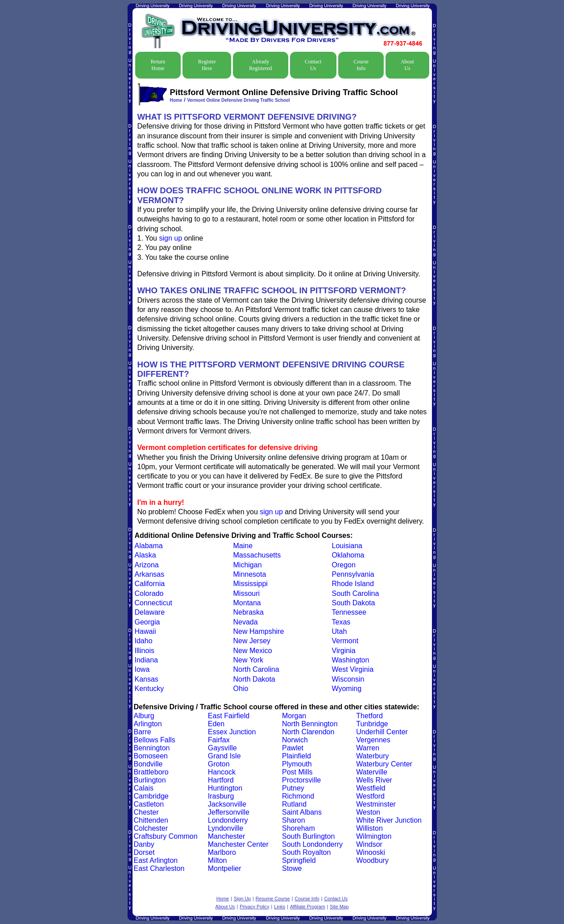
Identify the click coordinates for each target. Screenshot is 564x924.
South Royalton (306, 852)
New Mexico (253, 651)
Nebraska (249, 612)
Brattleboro (151, 772)
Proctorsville (301, 780)
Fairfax (219, 740)
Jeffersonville (229, 812)
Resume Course (273, 899)
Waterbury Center (384, 764)
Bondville (148, 764)
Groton (219, 764)
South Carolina (356, 593)
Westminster (376, 804)
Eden (216, 724)
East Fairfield (229, 716)
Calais (144, 788)
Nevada (246, 622)
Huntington (225, 788)
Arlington (148, 724)
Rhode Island (353, 584)
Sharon (294, 820)
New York (249, 660)
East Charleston (159, 868)
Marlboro (222, 852)
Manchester (227, 836)
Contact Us (313, 65)
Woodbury (372, 860)
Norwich (295, 740)
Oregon (344, 565)
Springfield (299, 860)
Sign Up (242, 899)
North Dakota (254, 679)
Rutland (294, 804)
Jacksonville (227, 804)
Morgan (294, 716)
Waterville (372, 772)
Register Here (207, 65)
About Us (407, 65)
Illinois (145, 651)
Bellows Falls (155, 740)
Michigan (248, 565)
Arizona (147, 565)
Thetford (369, 716)
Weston (368, 812)
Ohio (241, 689)
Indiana (147, 660)
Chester (146, 812)
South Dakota (354, 603)
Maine (243, 546)
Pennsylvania (353, 574)
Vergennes (373, 740)
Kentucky (149, 689)
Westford (370, 796)
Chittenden (151, 820)
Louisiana (347, 546)
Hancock (222, 772)
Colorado (149, 593)
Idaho (144, 641)
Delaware (150, 612)
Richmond (298, 796)
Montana (247, 603)
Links (280, 907)
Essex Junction (232, 732)
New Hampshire (259, 631)
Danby (144, 844)
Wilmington (374, 836)
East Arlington (156, 860)
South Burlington (308, 836)
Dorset (144, 852)
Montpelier (225, 868)
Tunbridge (372, 724)
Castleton (149, 804)
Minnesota (250, 574)
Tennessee (349, 612)
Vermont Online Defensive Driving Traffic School (238, 100)
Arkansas (150, 574)
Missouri (247, 593)
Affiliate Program (308, 907)
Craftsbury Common (166, 836)
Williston (369, 828)
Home (176, 100)
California (150, 584)
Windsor (369, 844)
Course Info (361, 65)
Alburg (144, 716)
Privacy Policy (254, 907)
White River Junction (389, 820)
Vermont (345, 641)
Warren (368, 748)
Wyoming (347, 689)
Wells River (374, 780)
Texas (341, 622)
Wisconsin (348, 679)
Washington (351, 660)
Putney (293, 788)
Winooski (371, 852)
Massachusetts (257, 555)
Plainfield (297, 756)
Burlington (150, 780)
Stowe (292, 868)
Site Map (339, 907)
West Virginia (353, 669)
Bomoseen (151, 756)
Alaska (145, 555)
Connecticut (154, 603)
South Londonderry (312, 844)
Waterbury (372, 756)
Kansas (147, 679)
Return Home (158, 65)
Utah (340, 631)
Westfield (371, 788)
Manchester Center (238, 844)
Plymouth (297, 764)
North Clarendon (308, 732)
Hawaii (145, 631)
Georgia (147, 622)
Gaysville (222, 748)
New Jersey (252, 641)
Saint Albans (302, 812)
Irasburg (221, 796)
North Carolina (256, 669)
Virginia (344, 651)
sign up (170, 238)
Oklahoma (348, 555)
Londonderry (228, 820)
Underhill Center (382, 732)
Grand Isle (224, 756)
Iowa (142, 669)
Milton (218, 860)
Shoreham (299, 828)
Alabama (149, 546)
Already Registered (260, 65)
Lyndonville (226, 828)
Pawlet (293, 748)
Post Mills (297, 772)
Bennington (152, 748)
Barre (143, 732)
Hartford (221, 780)
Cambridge (151, 796)
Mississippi (251, 584)
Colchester (151, 828)
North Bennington (310, 724)
